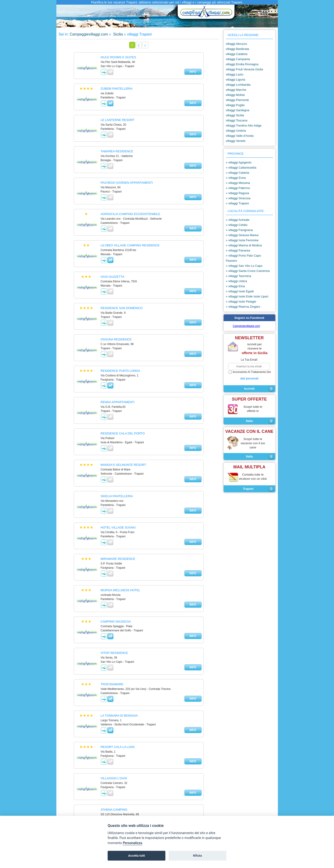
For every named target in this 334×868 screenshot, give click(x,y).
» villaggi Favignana (239, 230)
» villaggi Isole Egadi (240, 291)
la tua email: (249, 360)
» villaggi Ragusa (238, 193)
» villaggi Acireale (238, 220)
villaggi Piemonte (238, 100)
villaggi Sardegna (238, 110)
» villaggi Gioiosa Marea (242, 235)
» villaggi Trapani (237, 203)
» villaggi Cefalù (237, 225)
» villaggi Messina (238, 183)
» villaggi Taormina (239, 276)
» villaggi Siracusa (238, 198)
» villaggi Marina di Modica (244, 245)
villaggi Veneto (236, 141)
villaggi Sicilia (235, 115)
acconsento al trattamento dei (249, 375)
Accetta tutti (136, 856)
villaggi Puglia (235, 105)
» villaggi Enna (236, 178)
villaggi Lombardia (238, 85)
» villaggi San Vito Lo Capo (244, 266)
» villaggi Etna (235, 286)
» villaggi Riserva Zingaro (243, 307)
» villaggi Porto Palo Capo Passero (244, 258)
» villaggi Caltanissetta (241, 168)
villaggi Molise (235, 95)
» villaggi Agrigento (239, 162)
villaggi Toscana (237, 120)
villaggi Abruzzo (237, 44)
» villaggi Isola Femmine (242, 240)
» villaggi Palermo (238, 188)
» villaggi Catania (238, 173)
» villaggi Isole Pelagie (241, 302)
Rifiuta (197, 856)
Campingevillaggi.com (246, 326)
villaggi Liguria (236, 80)
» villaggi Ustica (237, 281)
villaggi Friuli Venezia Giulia (245, 69)
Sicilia (117, 34)
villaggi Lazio (235, 74)
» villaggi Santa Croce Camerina (248, 271)
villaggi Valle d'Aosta (240, 136)
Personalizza (132, 843)
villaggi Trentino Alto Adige (244, 126)
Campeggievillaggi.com (89, 34)
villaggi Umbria (236, 131)
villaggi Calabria (237, 54)
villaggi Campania (238, 59)
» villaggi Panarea (238, 250)
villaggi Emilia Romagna (242, 64)
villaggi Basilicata (238, 49)
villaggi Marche (236, 90)
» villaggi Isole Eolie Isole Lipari (247, 296)
